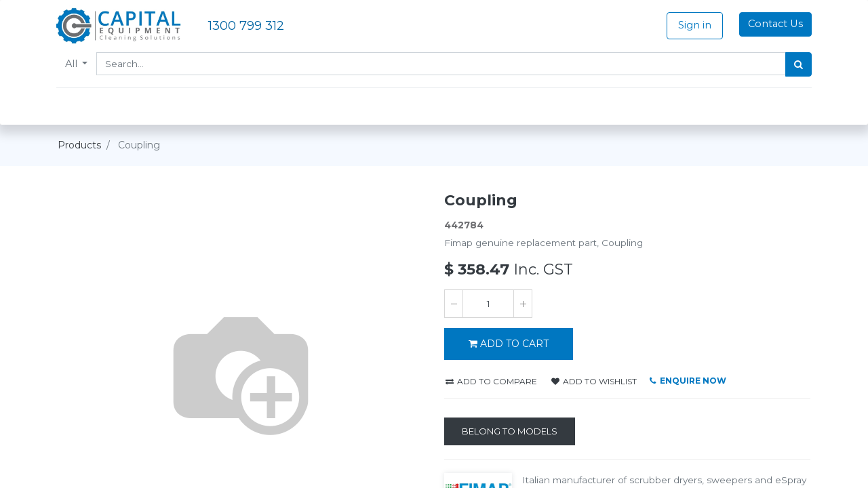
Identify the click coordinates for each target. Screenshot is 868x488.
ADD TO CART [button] (509, 344)
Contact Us (774, 24)
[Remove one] (454, 304)
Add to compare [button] (491, 381)
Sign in (693, 25)
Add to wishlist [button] (594, 381)
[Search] (797, 64)
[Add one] (523, 304)
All (74, 64)
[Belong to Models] (510, 432)
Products (79, 145)
